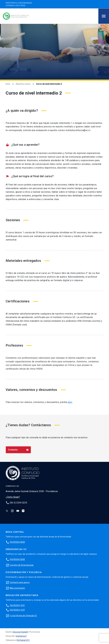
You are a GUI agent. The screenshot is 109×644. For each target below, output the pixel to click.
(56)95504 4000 (17, 542)
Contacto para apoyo (20, 582)
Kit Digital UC (23, 640)
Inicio (8, 84)
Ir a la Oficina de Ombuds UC (23, 616)
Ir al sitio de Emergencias (22, 565)
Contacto (18, 450)
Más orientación (17, 588)
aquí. (70, 402)
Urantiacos (20, 636)
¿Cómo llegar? (13, 497)
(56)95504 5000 (17, 559)
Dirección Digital (20, 632)
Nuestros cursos (23, 84)
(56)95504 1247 (17, 610)
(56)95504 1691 (17, 605)
